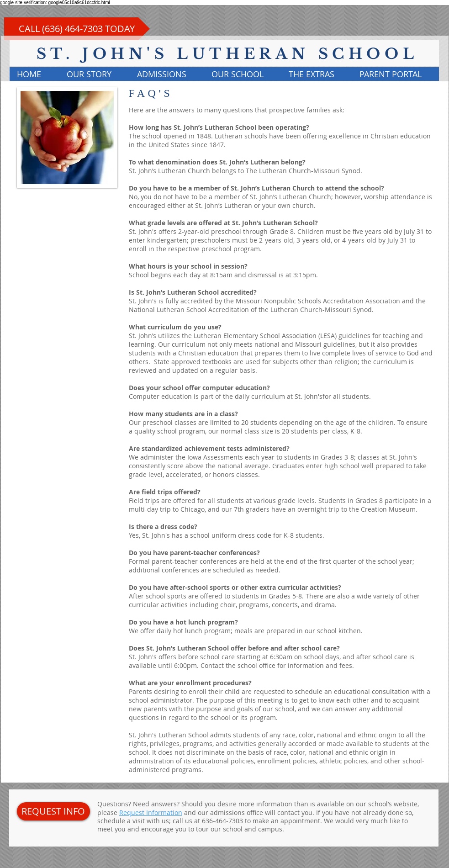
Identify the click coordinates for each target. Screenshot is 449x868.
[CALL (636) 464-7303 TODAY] (77, 29)
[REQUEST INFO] (53, 811)
